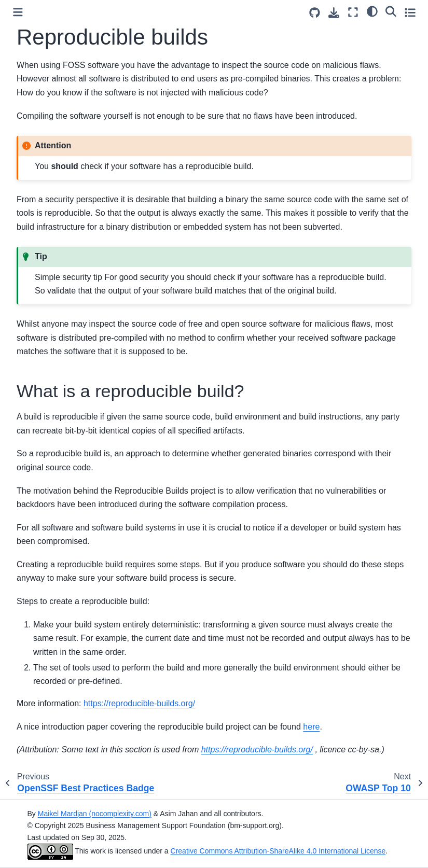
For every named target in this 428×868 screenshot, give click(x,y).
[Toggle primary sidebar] (18, 12)
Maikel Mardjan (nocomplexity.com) (95, 814)
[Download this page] (334, 13)
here (311, 727)
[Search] (391, 11)
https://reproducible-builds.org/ (139, 703)
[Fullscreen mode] (353, 12)
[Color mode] (372, 11)
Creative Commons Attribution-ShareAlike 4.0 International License (278, 851)
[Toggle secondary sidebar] (410, 12)
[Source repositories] (315, 13)
